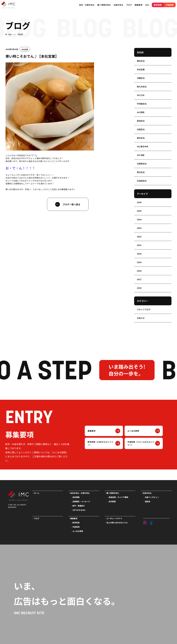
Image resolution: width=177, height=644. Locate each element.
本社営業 (25, 49)
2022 (139, 237)
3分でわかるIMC (79, 510)
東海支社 (141, 121)
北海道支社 (142, 181)
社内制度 (112, 501)
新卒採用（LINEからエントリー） (100, 443)
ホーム (37, 493)
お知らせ (141, 318)
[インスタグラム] (145, 522)
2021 (139, 245)
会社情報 (76, 497)
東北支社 (141, 172)
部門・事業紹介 (79, 506)
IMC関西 (141, 112)
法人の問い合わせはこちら (117, 523)
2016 (139, 288)
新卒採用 (158, 5)
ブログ (129, 5)
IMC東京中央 (143, 147)
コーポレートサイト (114, 518)
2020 (139, 254)
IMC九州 (141, 95)
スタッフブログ (144, 309)
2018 (139, 271)
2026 (139, 202)
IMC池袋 (141, 155)
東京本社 (141, 138)
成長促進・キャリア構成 (118, 497)
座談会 (148, 501)
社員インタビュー (152, 497)
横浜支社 (141, 61)
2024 (139, 219)
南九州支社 (142, 87)
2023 (139, 228)
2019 (139, 262)
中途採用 (170, 5)
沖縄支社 (141, 78)
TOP (10, 34)
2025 (139, 211)
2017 (139, 279)
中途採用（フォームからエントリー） (141, 443)
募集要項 (91, 431)
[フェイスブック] (151, 522)
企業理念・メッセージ (81, 501)
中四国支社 (142, 104)
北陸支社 (141, 129)
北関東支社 (142, 164)
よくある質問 (133, 431)
